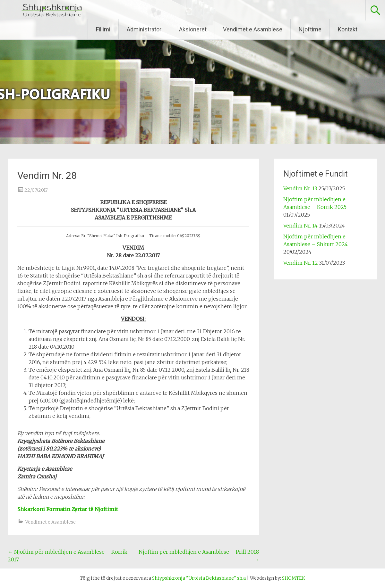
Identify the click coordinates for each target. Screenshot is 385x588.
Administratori (145, 29)
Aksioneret (193, 29)
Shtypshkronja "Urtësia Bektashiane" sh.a (199, 578)
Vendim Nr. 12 (301, 263)
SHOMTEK (294, 578)
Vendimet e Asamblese (253, 29)
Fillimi (103, 29)
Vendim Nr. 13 (300, 188)
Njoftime (310, 29)
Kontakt (348, 29)
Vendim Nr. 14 (300, 226)
